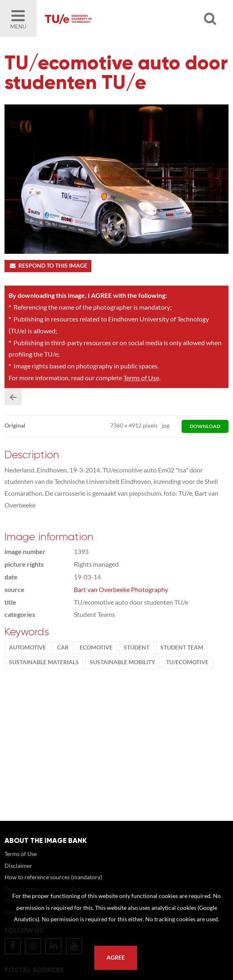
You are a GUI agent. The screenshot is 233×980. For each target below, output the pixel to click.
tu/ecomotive (187, 662)
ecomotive (96, 647)
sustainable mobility (122, 662)
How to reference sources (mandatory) (53, 877)
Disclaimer (18, 866)
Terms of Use (141, 378)
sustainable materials (44, 662)
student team (182, 647)
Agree (116, 958)
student (136, 647)
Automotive (28, 647)
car (63, 647)
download (205, 426)
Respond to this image (48, 266)
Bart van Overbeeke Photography (121, 589)
